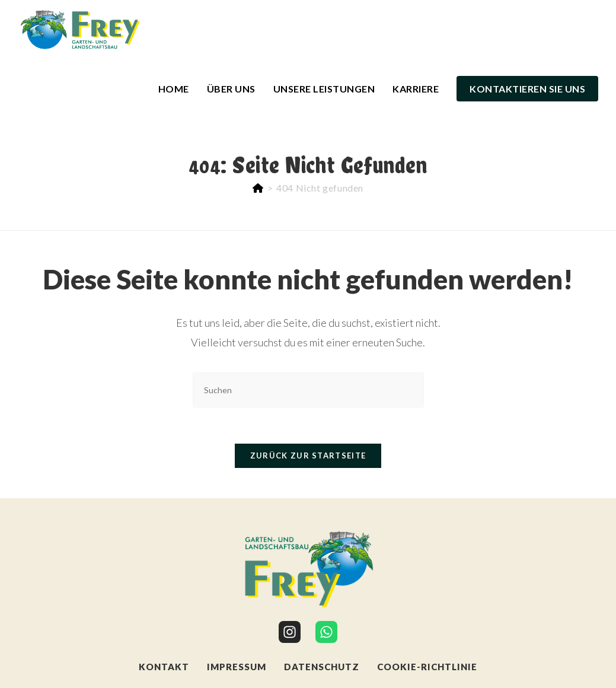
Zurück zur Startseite (308, 456)
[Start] (258, 188)
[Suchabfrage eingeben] (308, 390)
